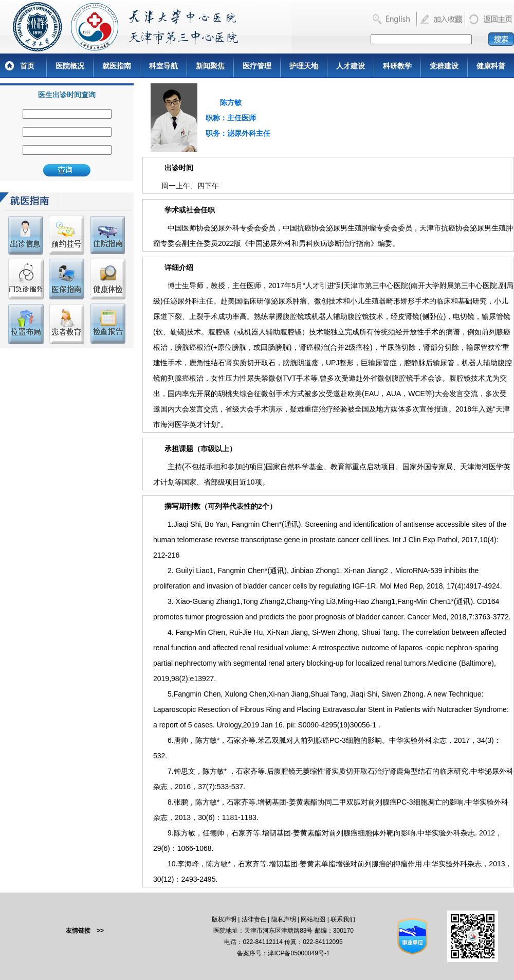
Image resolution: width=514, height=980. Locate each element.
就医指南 (117, 66)
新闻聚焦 (210, 66)
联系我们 (343, 919)
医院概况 (70, 66)
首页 (27, 66)
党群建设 (444, 66)
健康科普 (491, 66)
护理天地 (304, 66)
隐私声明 (284, 919)
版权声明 (224, 919)
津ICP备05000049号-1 (299, 953)
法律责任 (254, 919)
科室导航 (163, 66)
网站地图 (313, 919)
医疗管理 (257, 66)
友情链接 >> (85, 931)
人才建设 (351, 66)
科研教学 (397, 66)
